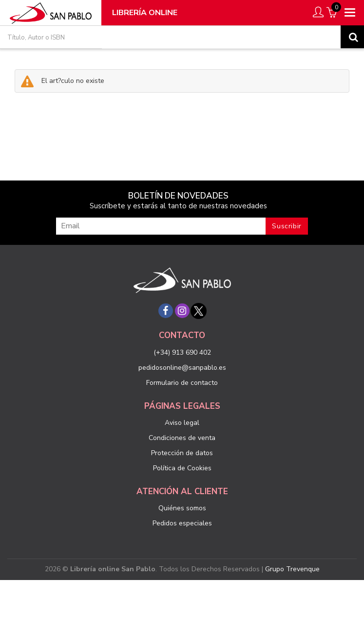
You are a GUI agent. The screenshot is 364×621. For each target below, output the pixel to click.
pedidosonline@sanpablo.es (182, 368)
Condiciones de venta (182, 438)
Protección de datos (182, 453)
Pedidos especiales (182, 523)
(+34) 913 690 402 (182, 352)
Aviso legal (182, 423)
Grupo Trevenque (292, 569)
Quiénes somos (182, 508)
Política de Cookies (182, 468)
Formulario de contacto (182, 383)
